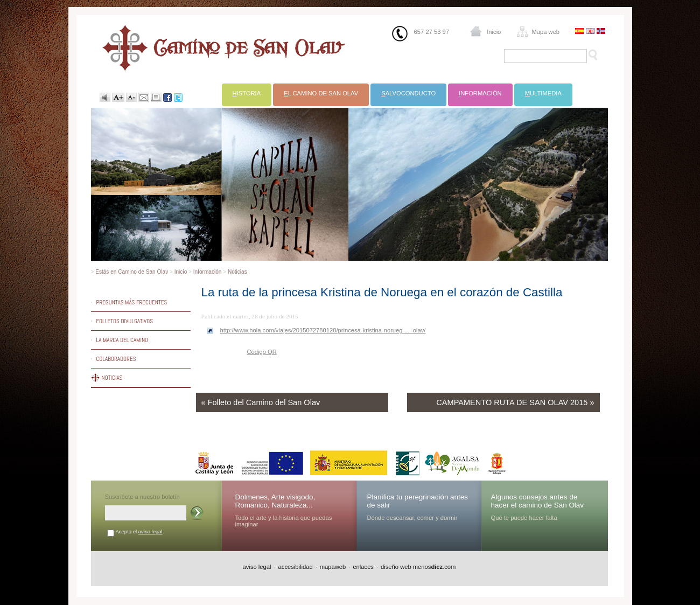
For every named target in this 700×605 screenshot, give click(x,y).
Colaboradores (116, 359)
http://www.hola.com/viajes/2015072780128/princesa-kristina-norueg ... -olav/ (323, 330)
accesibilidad (296, 567)
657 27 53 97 (432, 32)
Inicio (494, 32)
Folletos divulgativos (125, 321)
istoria (247, 93)
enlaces (363, 567)
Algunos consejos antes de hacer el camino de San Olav (538, 501)
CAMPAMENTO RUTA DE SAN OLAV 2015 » (515, 402)
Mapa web (545, 32)
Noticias (237, 272)
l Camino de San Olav (321, 93)
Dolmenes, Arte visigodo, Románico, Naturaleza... (275, 501)
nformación (480, 93)
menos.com (435, 567)
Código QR (262, 352)
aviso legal (150, 531)
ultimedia (543, 93)
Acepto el (139, 531)
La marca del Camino (122, 340)
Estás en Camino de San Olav (132, 272)
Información (208, 272)
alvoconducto (408, 93)
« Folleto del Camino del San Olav (261, 402)
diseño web (396, 567)
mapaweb (333, 567)
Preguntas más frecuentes (132, 302)
